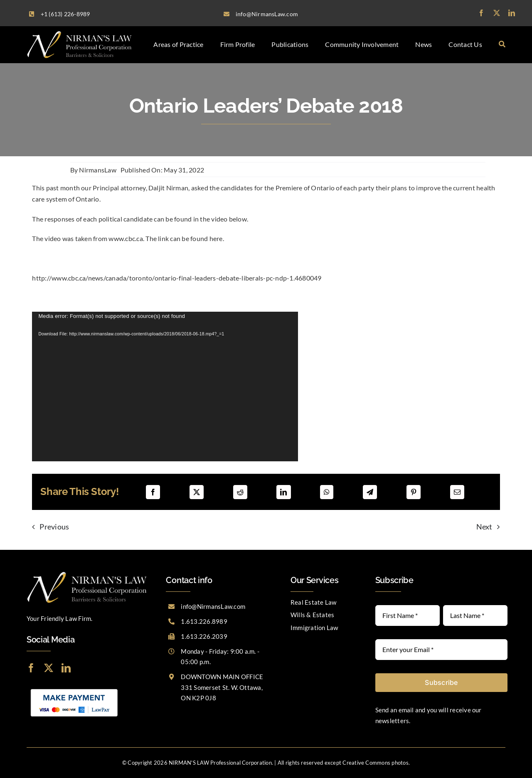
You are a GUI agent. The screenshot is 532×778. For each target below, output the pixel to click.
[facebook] (481, 13)
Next (484, 527)
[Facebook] (153, 492)
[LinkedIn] (283, 492)
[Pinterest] (414, 492)
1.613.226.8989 (204, 621)
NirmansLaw (97, 170)
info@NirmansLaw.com (213, 606)
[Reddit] (240, 492)
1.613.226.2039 (204, 636)
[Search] (502, 44)
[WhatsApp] (327, 492)
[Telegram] (370, 492)
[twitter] (497, 13)
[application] (165, 387)
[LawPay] (74, 688)
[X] (197, 492)
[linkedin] (512, 13)
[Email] (457, 492)
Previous (54, 527)
